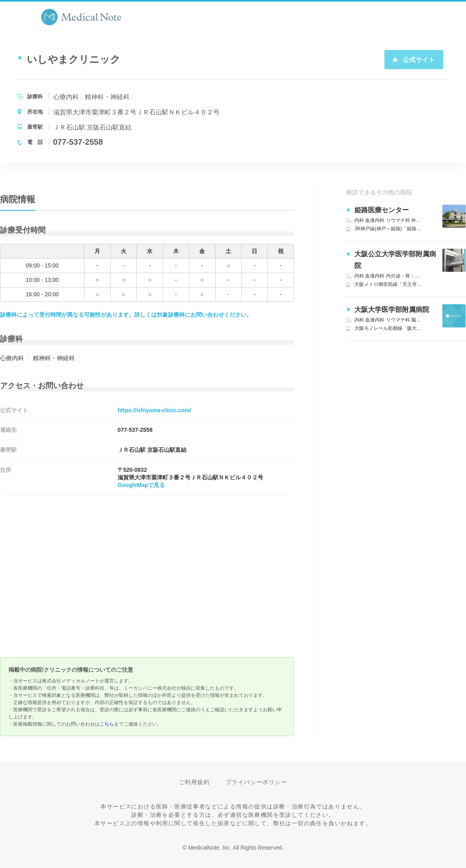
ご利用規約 (194, 782)
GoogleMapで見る (141, 485)
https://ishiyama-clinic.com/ (154, 410)
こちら (107, 724)
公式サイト (414, 60)
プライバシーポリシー (256, 782)
